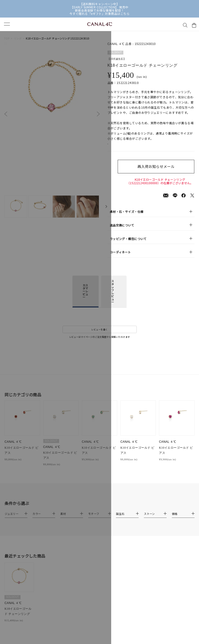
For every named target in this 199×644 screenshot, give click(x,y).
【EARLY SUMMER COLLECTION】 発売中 (99, 7)
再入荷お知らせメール (160, 172)
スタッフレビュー (113, 300)
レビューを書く (99, 338)
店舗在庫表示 (120, 147)
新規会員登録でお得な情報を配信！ (99, 10)
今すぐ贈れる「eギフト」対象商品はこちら (99, 13)
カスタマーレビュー (85, 300)
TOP (7, 39)
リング (18, 39)
